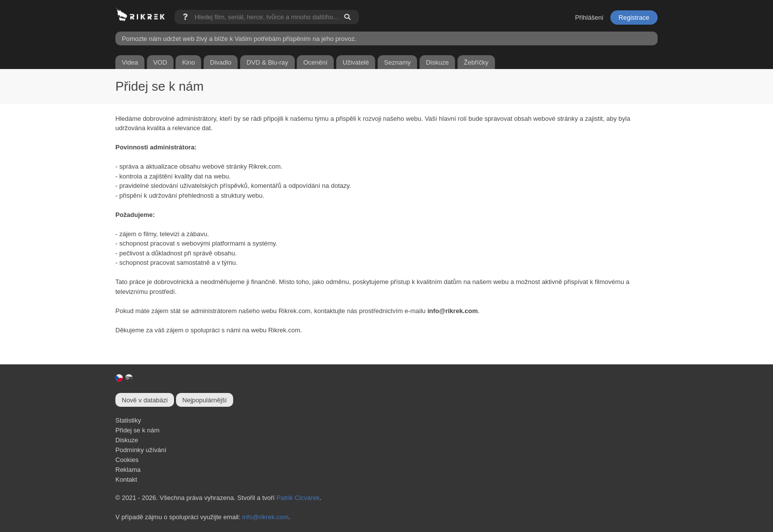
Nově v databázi (145, 400)
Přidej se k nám (138, 430)
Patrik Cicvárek (298, 498)
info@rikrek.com (265, 517)
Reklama (128, 470)
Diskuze (127, 440)
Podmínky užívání (141, 450)
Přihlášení (589, 18)
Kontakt (126, 479)
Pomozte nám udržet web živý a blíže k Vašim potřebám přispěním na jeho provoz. (239, 39)
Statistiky (128, 420)
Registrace (634, 18)
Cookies (127, 460)
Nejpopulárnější (205, 400)
